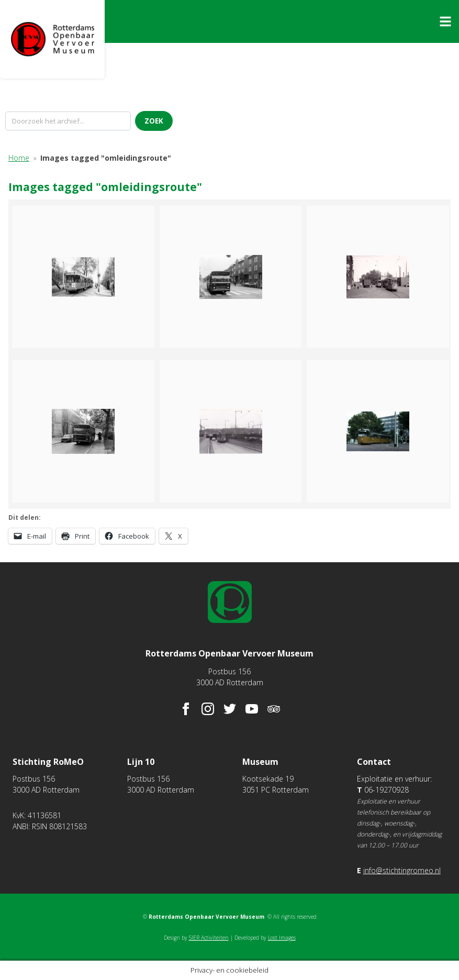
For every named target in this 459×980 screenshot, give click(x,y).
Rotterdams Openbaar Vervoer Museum (52, 39)
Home (19, 158)
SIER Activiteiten (209, 938)
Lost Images (282, 938)
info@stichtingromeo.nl (402, 870)
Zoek (154, 121)
